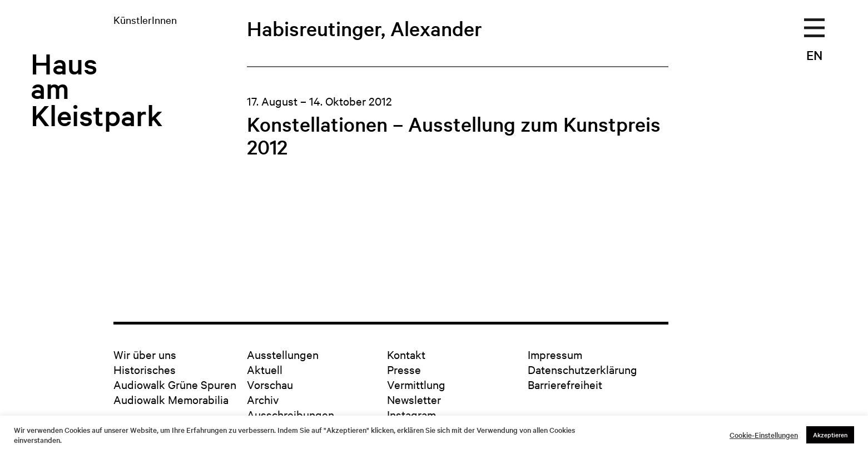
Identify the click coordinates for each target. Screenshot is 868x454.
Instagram (411, 414)
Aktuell (265, 369)
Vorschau (270, 384)
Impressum (555, 354)
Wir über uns (145, 354)
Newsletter (414, 399)
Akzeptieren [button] (830, 435)
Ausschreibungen (291, 414)
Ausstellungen (283, 354)
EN (814, 55)
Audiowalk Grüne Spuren (175, 384)
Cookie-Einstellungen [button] (764, 435)
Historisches (145, 369)
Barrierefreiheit (565, 384)
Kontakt (406, 354)
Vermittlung (416, 384)
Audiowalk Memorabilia (171, 399)
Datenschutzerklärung (582, 369)
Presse (404, 369)
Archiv (263, 399)
